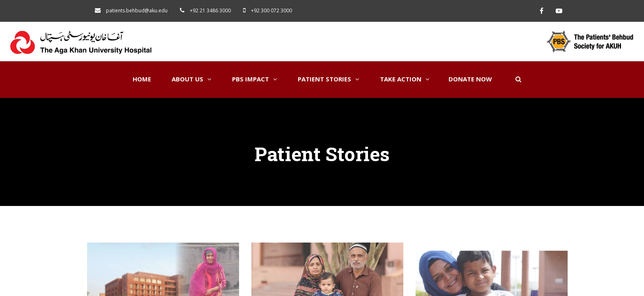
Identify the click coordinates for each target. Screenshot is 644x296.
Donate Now (470, 79)
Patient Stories (329, 79)
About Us (192, 79)
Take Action (405, 79)
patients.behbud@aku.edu (137, 10)
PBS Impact (255, 79)
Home (142, 79)
